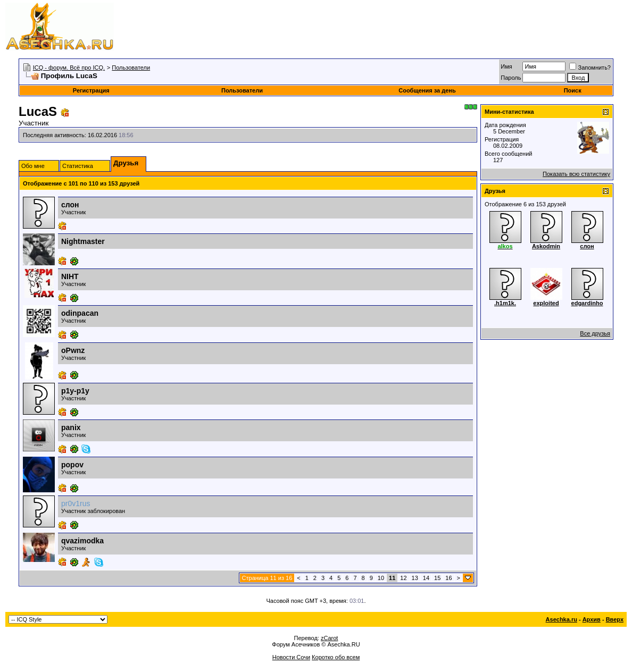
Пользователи (131, 68)
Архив (592, 619)
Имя (506, 66)
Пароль (511, 78)
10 (381, 578)
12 (403, 578)
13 (415, 578)
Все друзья (595, 333)
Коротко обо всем (336, 657)
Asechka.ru (562, 619)
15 (437, 578)
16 (448, 578)
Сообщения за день (427, 90)
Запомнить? (590, 68)
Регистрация (91, 90)
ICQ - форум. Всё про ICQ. (69, 68)
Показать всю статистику (576, 174)
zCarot (329, 638)
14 (426, 578)
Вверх (615, 619)
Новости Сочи (291, 657)
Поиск (573, 90)
